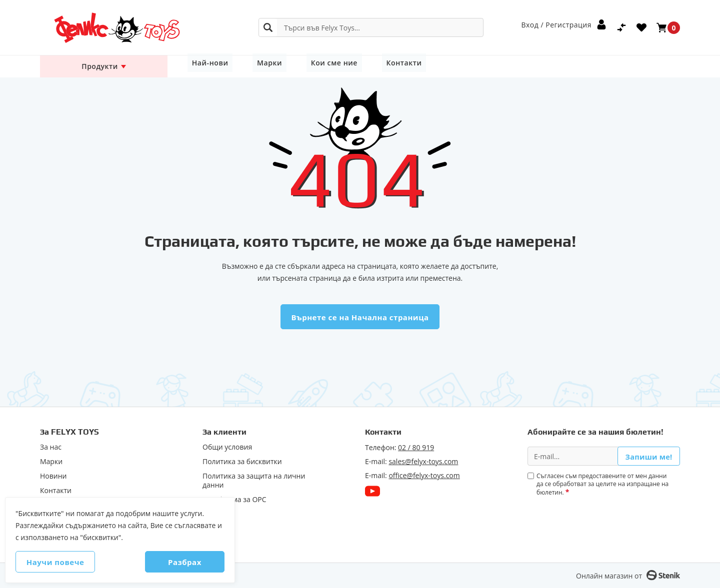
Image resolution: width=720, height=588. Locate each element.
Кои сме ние (313, 66)
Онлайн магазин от (609, 576)
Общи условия (227, 447)
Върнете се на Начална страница (360, 317)
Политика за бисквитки (242, 462)
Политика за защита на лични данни (254, 481)
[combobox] (371, 27)
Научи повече (65, 562)
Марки (257, 66)
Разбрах (175, 562)
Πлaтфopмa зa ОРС (234, 500)
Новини (53, 476)
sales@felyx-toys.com (423, 461)
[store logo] (103, 28)
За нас (51, 447)
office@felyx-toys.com (424, 475)
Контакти (375, 66)
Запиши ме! (649, 456)
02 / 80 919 (416, 447)
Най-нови (206, 66)
